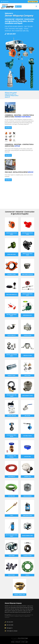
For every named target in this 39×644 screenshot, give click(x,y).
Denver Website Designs (23, 638)
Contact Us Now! (33, 2)
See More (8, 128)
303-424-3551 (9, 622)
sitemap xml (18, 642)
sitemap (13, 642)
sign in (27, 642)
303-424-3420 (9, 625)
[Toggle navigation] (36, 6)
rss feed (23, 642)
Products (18, 7)
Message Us (9, 628)
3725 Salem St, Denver (11, 631)
